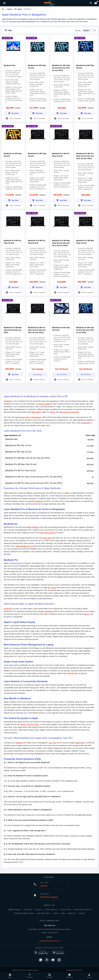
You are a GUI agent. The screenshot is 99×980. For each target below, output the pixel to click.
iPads (36, 724)
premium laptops (44, 404)
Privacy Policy (66, 910)
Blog (63, 913)
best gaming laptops (48, 533)
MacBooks (8, 609)
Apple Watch (36, 412)
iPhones (23, 724)
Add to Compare (13, 118)
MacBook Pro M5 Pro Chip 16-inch (21, 471)
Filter (8, 30)
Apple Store (47, 538)
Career (55, 913)
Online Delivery (51, 910)
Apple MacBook (33, 527)
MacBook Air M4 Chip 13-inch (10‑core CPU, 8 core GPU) (85, 330)
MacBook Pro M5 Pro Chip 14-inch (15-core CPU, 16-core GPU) (85, 156)
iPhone (52, 412)
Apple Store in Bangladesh (31, 417)
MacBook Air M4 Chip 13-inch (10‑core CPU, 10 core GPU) (61, 68)
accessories (86, 423)
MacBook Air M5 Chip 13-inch (18, 445)
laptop (67, 493)
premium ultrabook (36, 501)
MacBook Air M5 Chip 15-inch (18, 452)
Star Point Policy (44, 913)
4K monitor (52, 588)
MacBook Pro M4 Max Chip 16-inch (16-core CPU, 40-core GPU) (61, 243)
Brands (82, 913)
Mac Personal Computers (69, 412)
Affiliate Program (15, 910)
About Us (39, 910)
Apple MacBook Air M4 (24, 546)
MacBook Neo (10, 65)
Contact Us (72, 913)
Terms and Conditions (82, 910)
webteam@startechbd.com (49, 941)
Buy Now (13, 113)
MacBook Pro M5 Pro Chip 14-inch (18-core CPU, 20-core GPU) (37, 330)
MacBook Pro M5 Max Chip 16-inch (21, 464)
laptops (86, 614)
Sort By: (78, 31)
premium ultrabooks (45, 611)
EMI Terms (28, 910)
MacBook (8, 401)
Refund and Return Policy (24, 913)
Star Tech (52, 743)
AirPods (30, 724)
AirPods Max (72, 673)
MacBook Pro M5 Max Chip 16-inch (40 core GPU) (13, 330)
